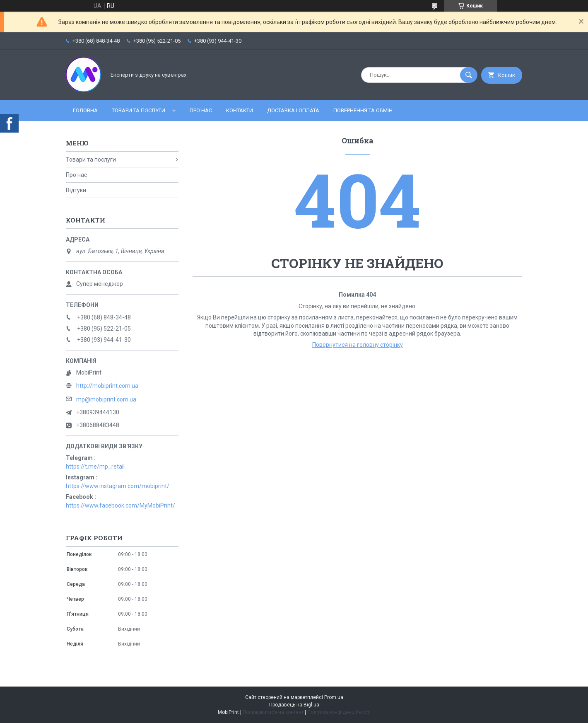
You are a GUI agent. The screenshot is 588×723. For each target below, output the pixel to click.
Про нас (201, 110)
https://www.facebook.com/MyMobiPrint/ (120, 505)
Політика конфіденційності (339, 712)
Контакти (240, 110)
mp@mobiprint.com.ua (106, 399)
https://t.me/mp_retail (95, 467)
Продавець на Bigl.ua (294, 705)
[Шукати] (469, 75)
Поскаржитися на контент (273, 712)
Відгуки (76, 190)
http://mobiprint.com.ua (107, 386)
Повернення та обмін (363, 110)
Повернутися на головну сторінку (358, 345)
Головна (85, 110)
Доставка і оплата (293, 110)
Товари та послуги (139, 110)
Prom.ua (334, 697)
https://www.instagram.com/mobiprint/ (118, 486)
